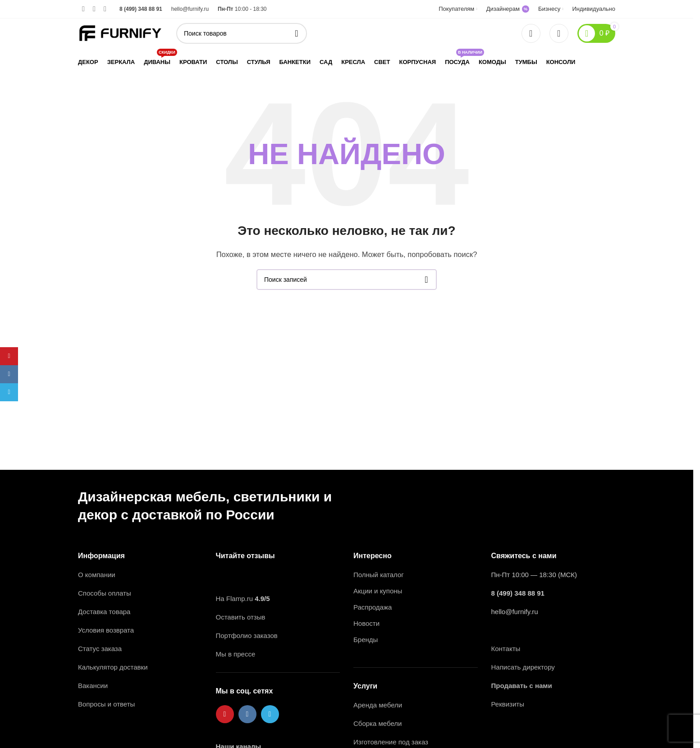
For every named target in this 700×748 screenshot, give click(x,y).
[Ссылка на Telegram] (105, 9)
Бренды (366, 640)
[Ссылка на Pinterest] (83, 9)
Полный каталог (379, 575)
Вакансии (94, 686)
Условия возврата (106, 630)
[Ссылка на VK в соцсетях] (94, 9)
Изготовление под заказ (391, 742)
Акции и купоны (378, 591)
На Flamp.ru (235, 599)
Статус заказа (100, 649)
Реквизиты (508, 704)
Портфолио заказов (247, 636)
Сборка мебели (377, 723)
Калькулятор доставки (113, 667)
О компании (97, 575)
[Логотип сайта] (120, 32)
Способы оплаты (105, 593)
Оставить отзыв (241, 617)
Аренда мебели (378, 705)
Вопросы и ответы (106, 704)
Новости (366, 623)
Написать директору (523, 667)
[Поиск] (242, 33)
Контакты (506, 649)
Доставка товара (104, 612)
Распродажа (373, 607)
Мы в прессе (236, 654)
